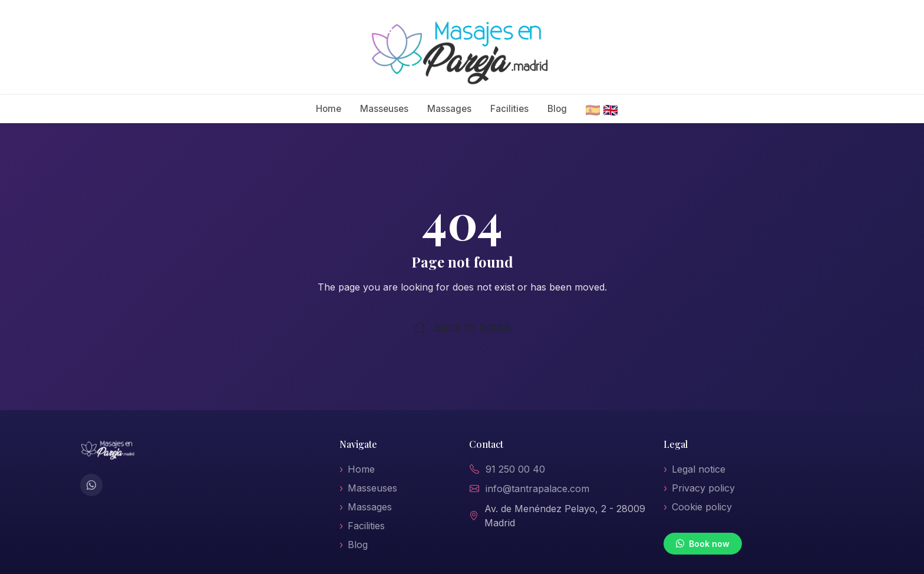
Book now (703, 544)
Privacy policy (703, 488)
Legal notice (699, 469)
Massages (449, 109)
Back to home (462, 327)
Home (329, 109)
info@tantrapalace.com (537, 489)
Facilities (509, 109)
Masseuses (384, 109)
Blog (557, 109)
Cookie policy (702, 507)
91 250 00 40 (515, 469)
